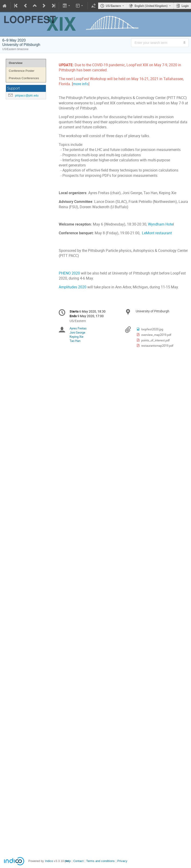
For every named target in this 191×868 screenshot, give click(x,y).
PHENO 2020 (69, 273)
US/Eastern (113, 6)
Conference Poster (22, 71)
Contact (78, 861)
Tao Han (75, 341)
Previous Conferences (24, 78)
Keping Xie (76, 337)
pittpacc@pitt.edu (27, 95)
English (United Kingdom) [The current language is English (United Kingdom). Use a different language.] (151, 6)
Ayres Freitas (78, 328)
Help (68, 861)
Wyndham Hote (160, 224)
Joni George (77, 332)
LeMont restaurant (157, 233)
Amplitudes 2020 (73, 287)
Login (185, 6)
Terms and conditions (100, 861)
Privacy (122, 861)
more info (81, 84)
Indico (49, 861)
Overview (16, 63)
